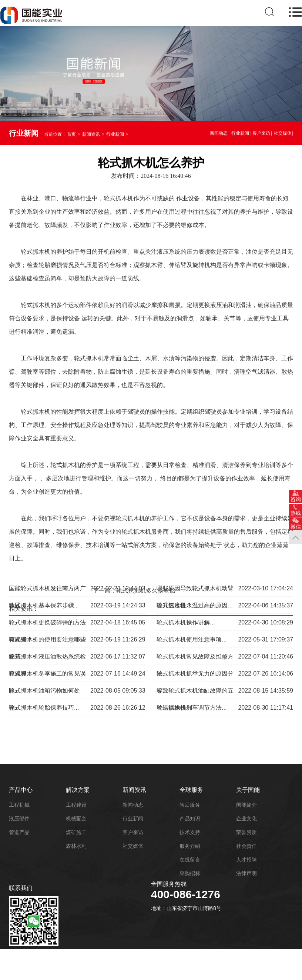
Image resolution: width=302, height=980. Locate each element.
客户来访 (261, 134)
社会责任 (246, 846)
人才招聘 (246, 860)
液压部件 (19, 819)
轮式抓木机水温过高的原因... (194, 575)
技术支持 (190, 832)
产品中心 (21, 790)
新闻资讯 (91, 136)
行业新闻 (115, 136)
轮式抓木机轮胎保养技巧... (44, 677)
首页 (71, 136)
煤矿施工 (76, 832)
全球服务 (191, 790)
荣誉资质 (246, 832)
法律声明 (246, 873)
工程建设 (76, 805)
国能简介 (246, 805)
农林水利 (76, 846)
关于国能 (248, 790)
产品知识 (190, 819)
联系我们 (21, 888)
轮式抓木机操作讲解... (186, 592)
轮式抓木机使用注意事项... (192, 609)
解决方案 (78, 790)
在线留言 (190, 860)
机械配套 (76, 819)
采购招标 (190, 873)
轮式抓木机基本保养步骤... (44, 575)
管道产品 (19, 832)
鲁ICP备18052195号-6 (73, 957)
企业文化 (246, 819)
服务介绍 (190, 846)
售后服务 (190, 805)
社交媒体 (283, 134)
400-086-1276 (186, 894)
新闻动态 (219, 134)
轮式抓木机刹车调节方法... (192, 677)
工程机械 (19, 805)
